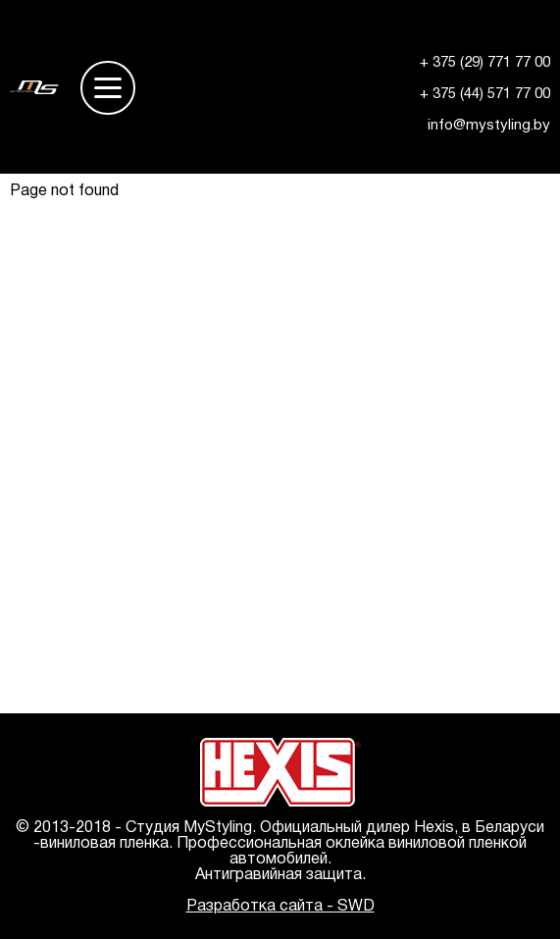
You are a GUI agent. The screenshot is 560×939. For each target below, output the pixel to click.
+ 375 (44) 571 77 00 (485, 94)
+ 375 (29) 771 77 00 (485, 63)
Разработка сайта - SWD (280, 907)
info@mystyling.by (489, 126)
